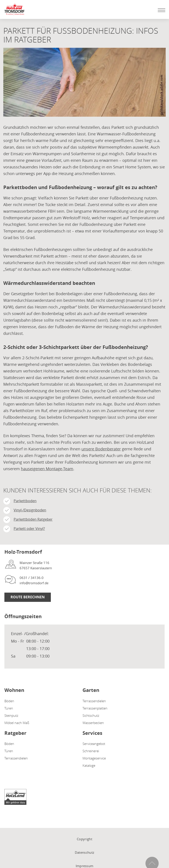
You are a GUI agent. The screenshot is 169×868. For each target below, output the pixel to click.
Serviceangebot (94, 744)
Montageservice (94, 758)
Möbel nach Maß (17, 723)
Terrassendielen (94, 701)
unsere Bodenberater (101, 449)
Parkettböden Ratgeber (33, 519)
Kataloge (89, 765)
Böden (9, 701)
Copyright (84, 839)
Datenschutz (84, 852)
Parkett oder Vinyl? (29, 529)
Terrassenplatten (95, 708)
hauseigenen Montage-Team (47, 469)
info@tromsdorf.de (34, 583)
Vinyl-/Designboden (30, 510)
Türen (9, 708)
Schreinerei (91, 751)
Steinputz (11, 715)
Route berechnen (28, 597)
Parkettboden (25, 501)
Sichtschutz (91, 715)
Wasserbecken (93, 723)
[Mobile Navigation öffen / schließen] (160, 10)
